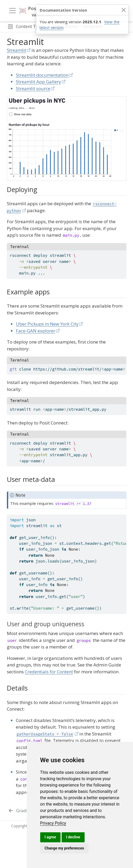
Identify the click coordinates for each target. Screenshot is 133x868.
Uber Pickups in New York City (47, 324)
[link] (53, 823)
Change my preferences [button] (64, 848)
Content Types (31, 26)
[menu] (12, 11)
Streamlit (17, 50)
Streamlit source (33, 88)
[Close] (123, 10)
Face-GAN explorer (36, 331)
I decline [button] (73, 837)
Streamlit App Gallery (38, 82)
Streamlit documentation (42, 75)
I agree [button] (50, 837)
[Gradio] (19, 811)
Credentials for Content (49, 672)
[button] (10, 27)
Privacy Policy (53, 823)
